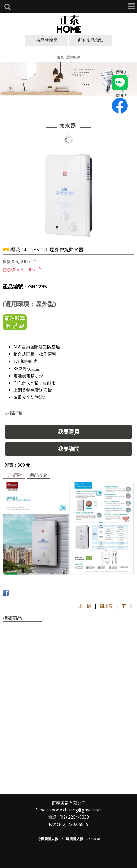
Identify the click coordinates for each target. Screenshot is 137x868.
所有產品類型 (91, 40)
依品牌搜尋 (47, 40)
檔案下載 (15, 413)
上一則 (85, 606)
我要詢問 (69, 449)
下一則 (128, 606)
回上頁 (106, 606)
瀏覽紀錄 (73, 57)
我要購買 (69, 432)
